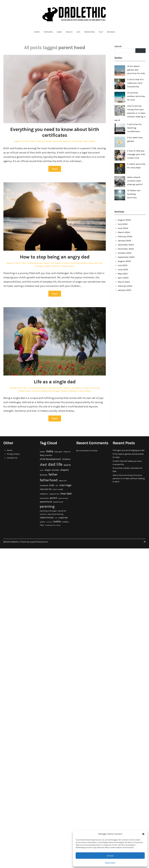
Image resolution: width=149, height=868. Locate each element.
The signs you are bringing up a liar (129, 450)
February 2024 (125, 236)
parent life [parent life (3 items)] (62, 511)
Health (69, 32)
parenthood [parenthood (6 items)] (46, 502)
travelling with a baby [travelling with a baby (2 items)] (53, 525)
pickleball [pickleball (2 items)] (43, 514)
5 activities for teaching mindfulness (134, 128)
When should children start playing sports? (135, 181)
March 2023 (124, 282)
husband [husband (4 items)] (44, 485)
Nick (33, 141)
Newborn (67, 141)
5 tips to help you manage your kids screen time (136, 154)
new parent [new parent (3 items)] (44, 498)
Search (118, 46)
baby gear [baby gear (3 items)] (58, 452)
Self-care (98, 263)
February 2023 (125, 286)
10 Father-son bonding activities (134, 194)
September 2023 (126, 257)
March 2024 (124, 232)
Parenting (89, 32)
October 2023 (125, 253)
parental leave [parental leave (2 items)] (63, 498)
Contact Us (12, 458)
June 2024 (123, 228)
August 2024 (124, 220)
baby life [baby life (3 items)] (67, 452)
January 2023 (124, 290)
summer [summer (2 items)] (49, 522)
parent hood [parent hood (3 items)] (58, 502)
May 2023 (123, 274)
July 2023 (123, 265)
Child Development (38, 388)
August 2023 (124, 261)
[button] (143, 834)
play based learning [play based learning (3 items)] (56, 514)
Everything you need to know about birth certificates (55, 132)
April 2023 (123, 278)
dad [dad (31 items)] (43, 464)
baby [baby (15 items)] (50, 451)
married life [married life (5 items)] (46, 489)
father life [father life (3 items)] (63, 481)
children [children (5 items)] (66, 459)
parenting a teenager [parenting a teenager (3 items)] (48, 511)
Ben (24, 263)
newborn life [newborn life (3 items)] (54, 494)
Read (55, 169)
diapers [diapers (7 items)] (65, 470)
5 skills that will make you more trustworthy (135, 83)
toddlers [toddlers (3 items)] (66, 522)
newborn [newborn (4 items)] (44, 494)
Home (37, 32)
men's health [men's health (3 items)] (58, 489)
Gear (59, 32)
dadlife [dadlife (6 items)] (67, 465)
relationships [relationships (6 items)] (47, 517)
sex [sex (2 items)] (56, 518)
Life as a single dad (55, 382)
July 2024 (123, 224)
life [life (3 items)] (57, 486)
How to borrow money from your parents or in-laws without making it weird (130, 113)
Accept (110, 856)
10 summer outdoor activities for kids (136, 96)
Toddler (48, 266)
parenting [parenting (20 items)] (47, 506)
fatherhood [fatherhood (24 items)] (49, 480)
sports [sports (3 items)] (42, 522)
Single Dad (46, 391)
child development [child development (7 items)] (50, 459)
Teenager (39, 266)
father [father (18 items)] (53, 474)
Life (78, 32)
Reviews (111, 32)
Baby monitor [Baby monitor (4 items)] (46, 455)
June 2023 (123, 269)
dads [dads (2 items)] (42, 470)
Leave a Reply (89, 141)
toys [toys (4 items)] (42, 525)
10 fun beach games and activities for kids (136, 70)
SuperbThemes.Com (39, 542)
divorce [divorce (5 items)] (44, 475)
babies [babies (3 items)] (43, 452)
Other (67, 263)
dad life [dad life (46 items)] (55, 464)
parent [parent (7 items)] (53, 498)
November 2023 (126, 249)
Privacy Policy (110, 863)
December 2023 (126, 245)
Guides (49, 141)
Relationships (87, 263)
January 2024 (124, 241)
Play (101, 32)
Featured (48, 32)
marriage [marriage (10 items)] (65, 485)
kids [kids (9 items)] (52, 485)
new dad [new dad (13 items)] (66, 493)
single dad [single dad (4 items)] (63, 518)
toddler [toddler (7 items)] (57, 522)
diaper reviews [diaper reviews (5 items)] (52, 470)
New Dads (57, 141)
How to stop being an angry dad (55, 257)
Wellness (56, 266)
